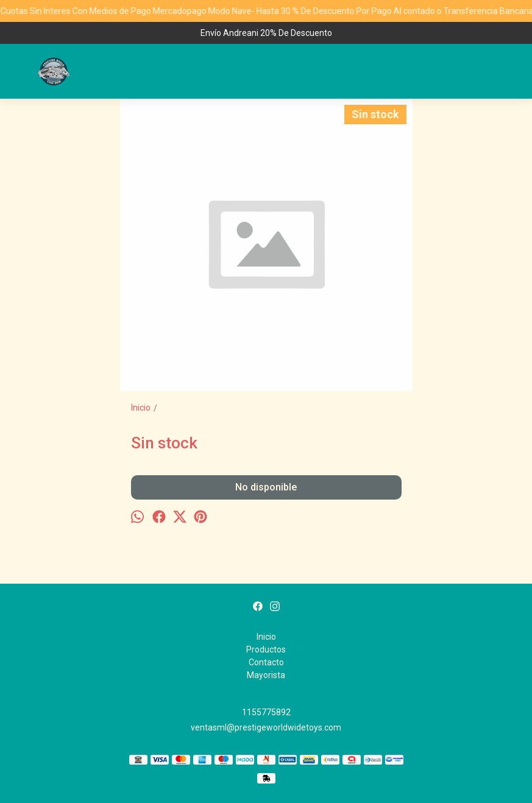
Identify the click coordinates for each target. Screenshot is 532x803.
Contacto (266, 662)
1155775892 (266, 712)
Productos (266, 649)
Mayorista (266, 675)
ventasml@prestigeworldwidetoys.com (266, 727)
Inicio (266, 637)
